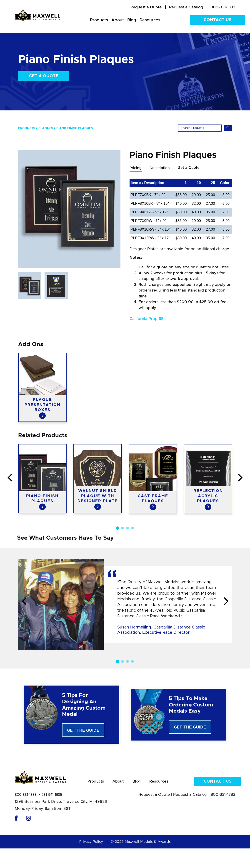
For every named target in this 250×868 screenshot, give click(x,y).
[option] (69, 209)
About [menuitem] (118, 20)
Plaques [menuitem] (46, 128)
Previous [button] (24, 602)
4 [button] (132, 528)
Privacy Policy (91, 843)
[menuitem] (146, 7)
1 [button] (117, 528)
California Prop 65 (146, 319)
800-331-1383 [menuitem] (223, 7)
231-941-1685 (52, 796)
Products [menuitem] (99, 20)
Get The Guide (83, 731)
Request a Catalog (190, 796)
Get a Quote (44, 76)
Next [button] (226, 602)
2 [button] (122, 528)
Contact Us (217, 20)
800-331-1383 (26, 796)
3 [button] (127, 528)
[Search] (200, 128)
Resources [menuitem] (150, 20)
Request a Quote (154, 796)
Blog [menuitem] (132, 20)
